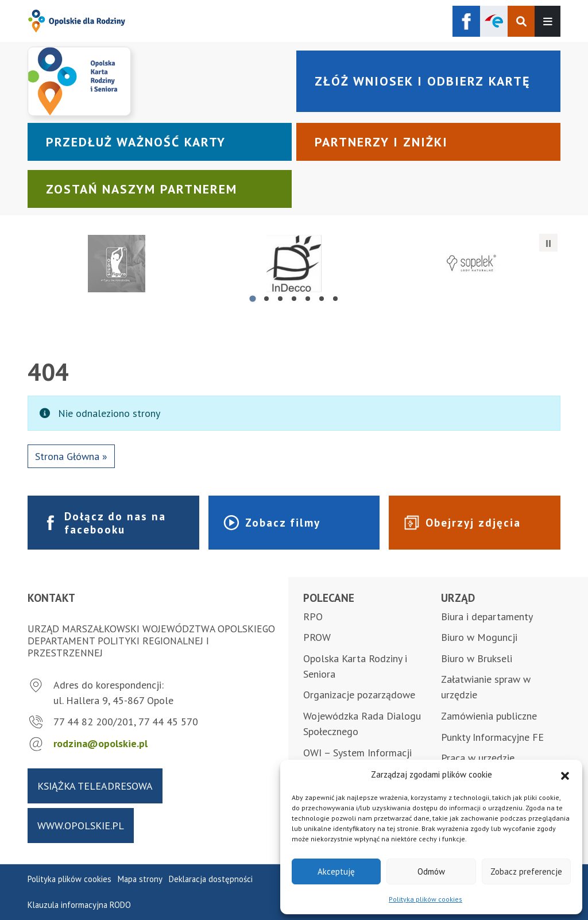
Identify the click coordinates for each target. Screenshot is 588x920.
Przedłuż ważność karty (136, 142)
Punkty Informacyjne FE (492, 737)
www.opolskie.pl (81, 826)
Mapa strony (140, 879)
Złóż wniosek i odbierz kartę (422, 81)
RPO (313, 616)
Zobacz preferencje (526, 871)
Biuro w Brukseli (477, 658)
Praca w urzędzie (478, 758)
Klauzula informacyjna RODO (79, 905)
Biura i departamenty (487, 616)
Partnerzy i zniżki (381, 142)
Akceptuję (336, 871)
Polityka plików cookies (425, 899)
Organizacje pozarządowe (359, 695)
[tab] (252, 298)
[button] (565, 775)
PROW (317, 637)
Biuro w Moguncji (479, 637)
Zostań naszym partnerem (142, 189)
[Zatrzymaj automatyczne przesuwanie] (548, 243)
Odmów (431, 871)
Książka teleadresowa (95, 786)
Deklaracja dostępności (211, 879)
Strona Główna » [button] (71, 456)
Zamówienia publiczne (489, 716)
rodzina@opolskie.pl (100, 743)
